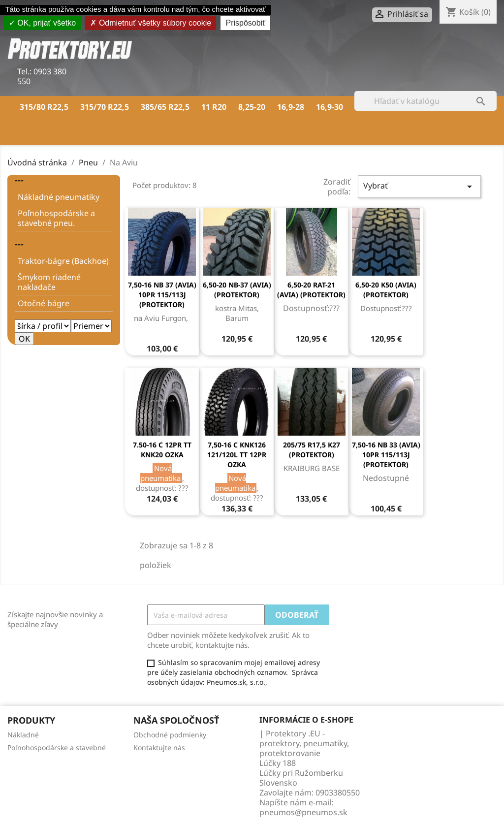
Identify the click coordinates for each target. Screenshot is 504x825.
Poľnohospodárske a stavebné (57, 747)
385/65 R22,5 (165, 107)
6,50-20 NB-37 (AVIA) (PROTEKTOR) (237, 290)
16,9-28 (291, 107)
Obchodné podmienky (170, 735)
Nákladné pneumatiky (59, 197)
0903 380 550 (42, 76)
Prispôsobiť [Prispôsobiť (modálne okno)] (245, 23)
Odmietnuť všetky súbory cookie (151, 23)
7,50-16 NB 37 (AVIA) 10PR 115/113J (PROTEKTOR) (162, 295)
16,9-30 (330, 107)
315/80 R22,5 (44, 107)
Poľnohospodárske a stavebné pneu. (56, 218)
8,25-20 (252, 107)
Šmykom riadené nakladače (49, 282)
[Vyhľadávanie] (425, 101)
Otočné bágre (44, 303)
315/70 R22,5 (105, 107)
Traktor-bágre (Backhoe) (63, 261)
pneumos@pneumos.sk (303, 812)
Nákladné (23, 735)
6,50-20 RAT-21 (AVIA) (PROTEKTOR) (311, 290)
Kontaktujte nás (159, 747)
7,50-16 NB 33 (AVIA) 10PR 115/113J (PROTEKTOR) (386, 455)
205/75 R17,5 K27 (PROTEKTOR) (312, 450)
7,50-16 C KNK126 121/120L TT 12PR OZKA (237, 455)
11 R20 (214, 107)
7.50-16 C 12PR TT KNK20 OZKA (162, 450)
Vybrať (419, 186)
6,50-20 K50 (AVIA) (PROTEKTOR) (386, 290)
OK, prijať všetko (42, 23)
